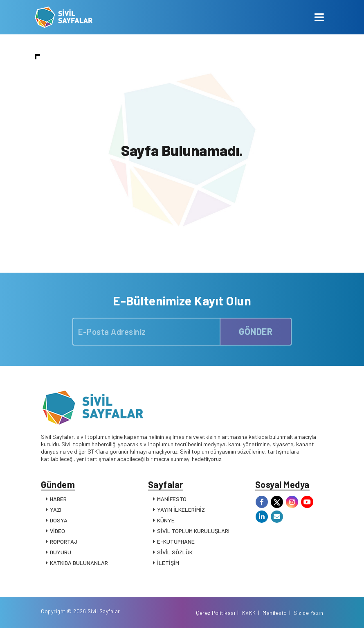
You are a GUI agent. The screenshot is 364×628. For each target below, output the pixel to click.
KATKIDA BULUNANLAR (79, 563)
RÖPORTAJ (64, 541)
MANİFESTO (172, 499)
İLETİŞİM (168, 563)
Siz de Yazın (308, 613)
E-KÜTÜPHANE (176, 541)
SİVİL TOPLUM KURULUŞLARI (193, 531)
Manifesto (275, 613)
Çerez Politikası (216, 613)
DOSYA (59, 520)
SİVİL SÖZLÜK (175, 552)
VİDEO (57, 531)
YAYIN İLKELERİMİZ (181, 509)
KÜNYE (166, 520)
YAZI (56, 509)
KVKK (249, 613)
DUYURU (61, 552)
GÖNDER (256, 331)
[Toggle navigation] (319, 17)
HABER (58, 499)
